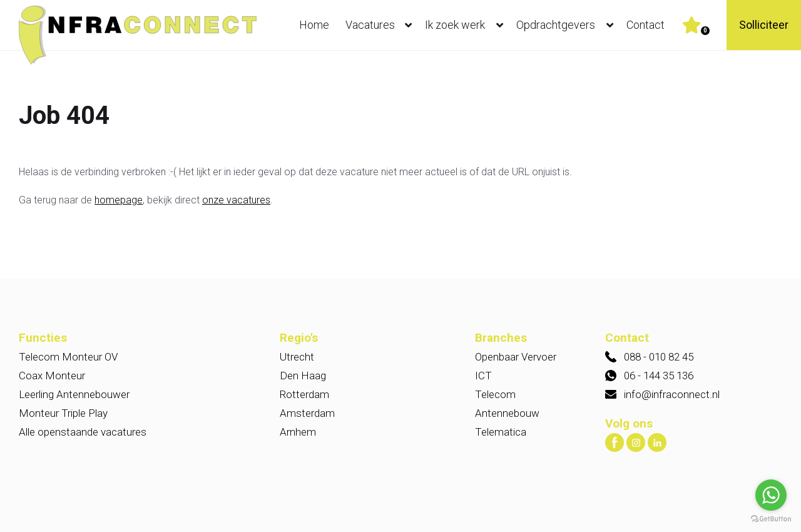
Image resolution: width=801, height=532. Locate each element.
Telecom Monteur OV (68, 357)
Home (314, 25)
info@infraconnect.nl (672, 394)
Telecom (495, 394)
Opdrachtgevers (568, 25)
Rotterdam (304, 394)
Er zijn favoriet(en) (705, 31)
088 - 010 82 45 (659, 357)
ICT (483, 376)
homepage (119, 200)
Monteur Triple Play (63, 413)
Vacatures (381, 25)
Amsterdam (307, 413)
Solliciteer (764, 25)
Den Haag (303, 376)
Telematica (501, 432)
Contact (645, 25)
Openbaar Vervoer (516, 357)
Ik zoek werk (467, 25)
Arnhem (298, 432)
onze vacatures (236, 200)
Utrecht (297, 357)
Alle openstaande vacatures (83, 432)
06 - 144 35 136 (659, 376)
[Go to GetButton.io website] (771, 519)
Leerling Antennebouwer (74, 394)
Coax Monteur (52, 376)
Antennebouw (507, 413)
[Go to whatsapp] (771, 495)
